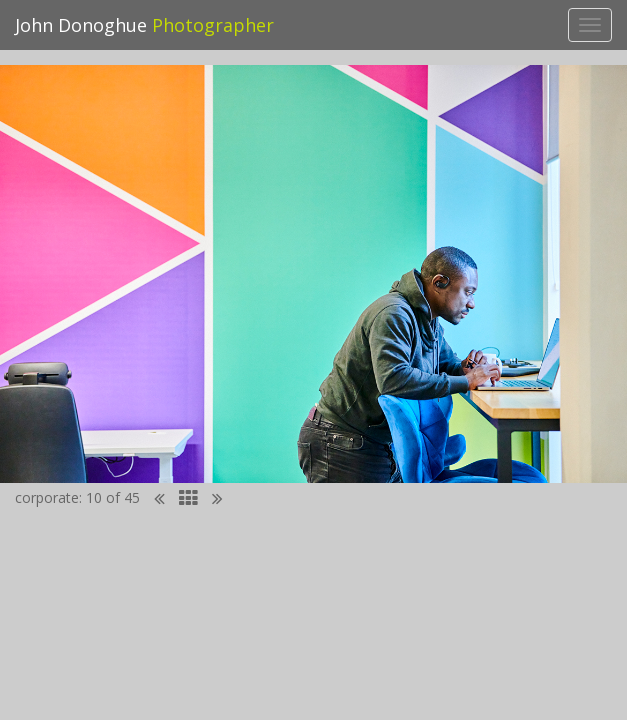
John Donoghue (144, 25)
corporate (47, 497)
